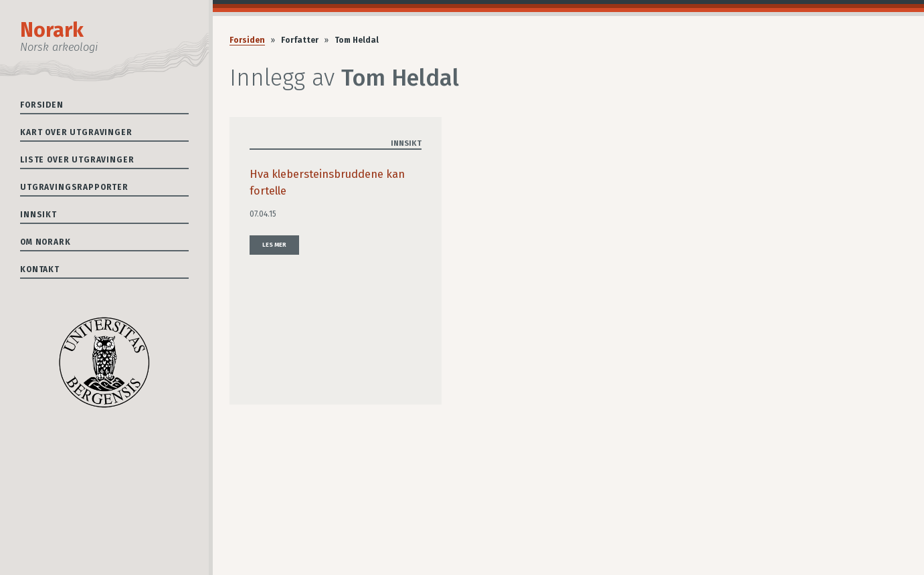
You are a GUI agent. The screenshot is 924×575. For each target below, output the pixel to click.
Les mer (274, 245)
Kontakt (40, 269)
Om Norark (45, 242)
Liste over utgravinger (77, 160)
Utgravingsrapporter (74, 187)
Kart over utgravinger (76, 132)
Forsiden (42, 105)
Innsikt (38, 215)
